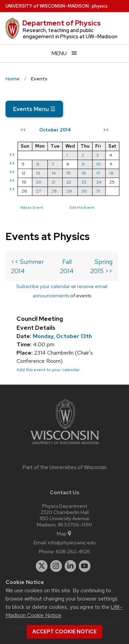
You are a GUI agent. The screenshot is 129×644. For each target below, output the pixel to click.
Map (64, 533)
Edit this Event (82, 207)
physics (100, 6)
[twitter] (42, 566)
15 (68, 173)
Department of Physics (62, 23)
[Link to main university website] (65, 445)
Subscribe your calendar (43, 286)
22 (69, 182)
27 (39, 191)
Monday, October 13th (62, 336)
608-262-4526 (73, 551)
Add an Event (32, 207)
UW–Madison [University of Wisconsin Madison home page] (47, 6)
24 (99, 182)
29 (69, 191)
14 (54, 173)
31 (98, 191)
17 (98, 173)
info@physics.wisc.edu (72, 542)
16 (84, 173)
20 (39, 182)
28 (54, 191)
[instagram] (56, 566)
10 (99, 164)
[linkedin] (71, 566)
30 (84, 191)
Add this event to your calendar (48, 370)
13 (38, 173)
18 (111, 173)
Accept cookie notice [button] (64, 632)
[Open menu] (64, 53)
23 (84, 182)
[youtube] (85, 566)
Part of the (65, 467)
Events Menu (34, 109)
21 (53, 182)
